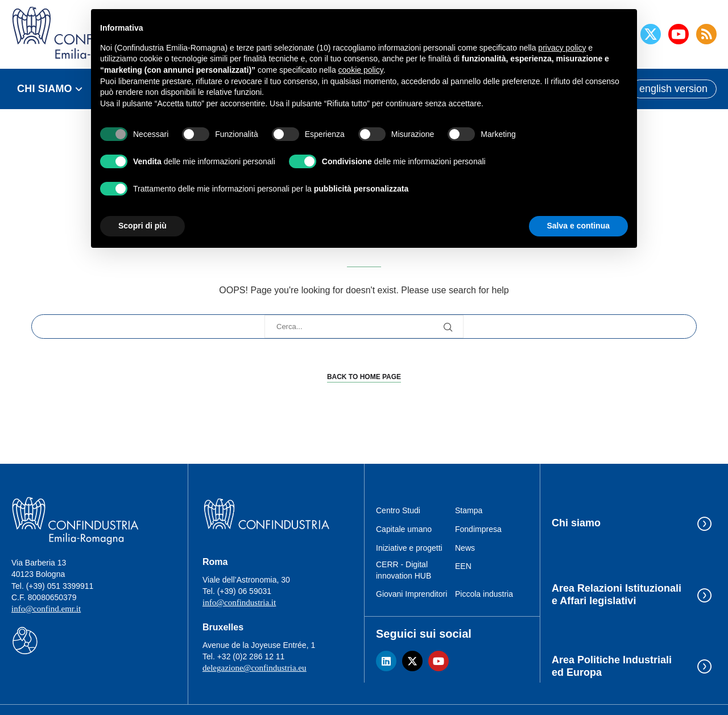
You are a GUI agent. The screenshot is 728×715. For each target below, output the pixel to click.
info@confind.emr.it (46, 609)
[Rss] (706, 34)
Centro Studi (398, 510)
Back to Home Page (364, 377)
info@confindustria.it (239, 602)
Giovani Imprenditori (411, 594)
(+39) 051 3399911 (60, 586)
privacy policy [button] (562, 48)
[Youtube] (679, 34)
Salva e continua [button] (578, 226)
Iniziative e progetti (409, 548)
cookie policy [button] (361, 70)
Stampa (469, 510)
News (465, 548)
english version (673, 89)
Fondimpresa (478, 529)
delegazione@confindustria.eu (255, 668)
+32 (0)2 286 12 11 (251, 656)
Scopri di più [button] (142, 226)
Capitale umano (404, 529)
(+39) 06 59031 (244, 591)
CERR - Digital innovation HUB (404, 570)
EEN (463, 566)
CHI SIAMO (45, 89)
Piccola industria (484, 594)
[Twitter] (651, 34)
